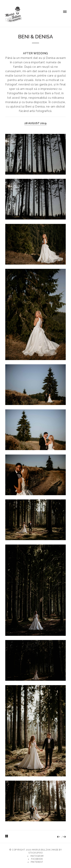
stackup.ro (35, 853)
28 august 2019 (35, 123)
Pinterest (37, 862)
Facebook (37, 859)
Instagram (37, 856)
